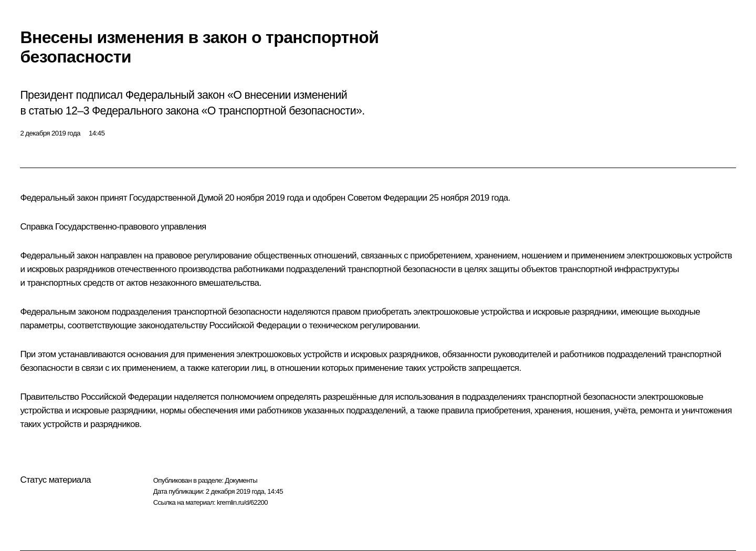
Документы (241, 480)
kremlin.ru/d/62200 (242, 502)
